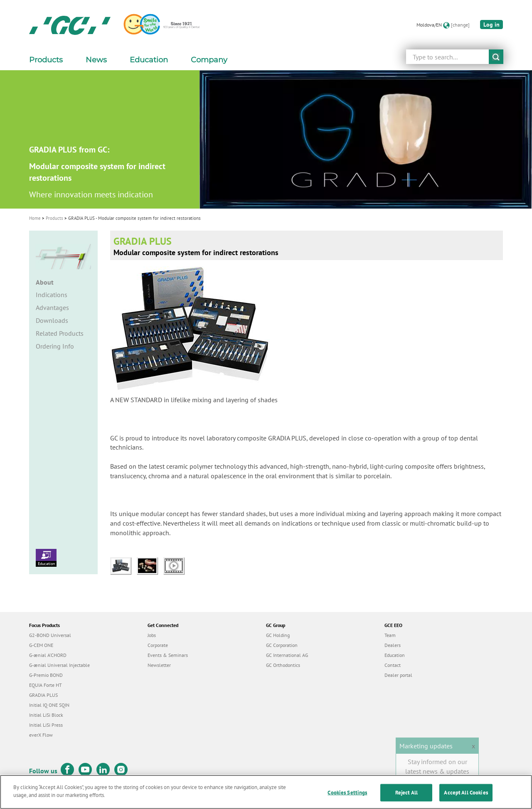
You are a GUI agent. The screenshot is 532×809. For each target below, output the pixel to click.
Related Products (60, 333)
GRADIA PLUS (43, 695)
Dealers (393, 645)
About (45, 282)
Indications (52, 295)
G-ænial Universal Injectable (59, 665)
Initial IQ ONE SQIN (49, 705)
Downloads (52, 320)
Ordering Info (55, 346)
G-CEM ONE (41, 645)
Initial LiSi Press (46, 725)
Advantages (52, 307)
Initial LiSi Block (46, 715)
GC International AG (287, 655)
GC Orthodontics (283, 665)
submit (496, 57)
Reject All (406, 793)
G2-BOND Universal (50, 635)
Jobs (152, 635)
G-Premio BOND (46, 675)
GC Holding (278, 635)
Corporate (158, 645)
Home (35, 218)
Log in (491, 25)
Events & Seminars (168, 655)
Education (46, 558)
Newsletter (159, 665)
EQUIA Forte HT (46, 685)
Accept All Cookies (466, 793)
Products (54, 218)
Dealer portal (398, 675)
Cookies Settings (347, 793)
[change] (460, 25)
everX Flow (41, 735)
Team (390, 635)
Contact (393, 665)
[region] (266, 792)
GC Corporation (282, 645)
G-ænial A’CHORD (48, 655)
